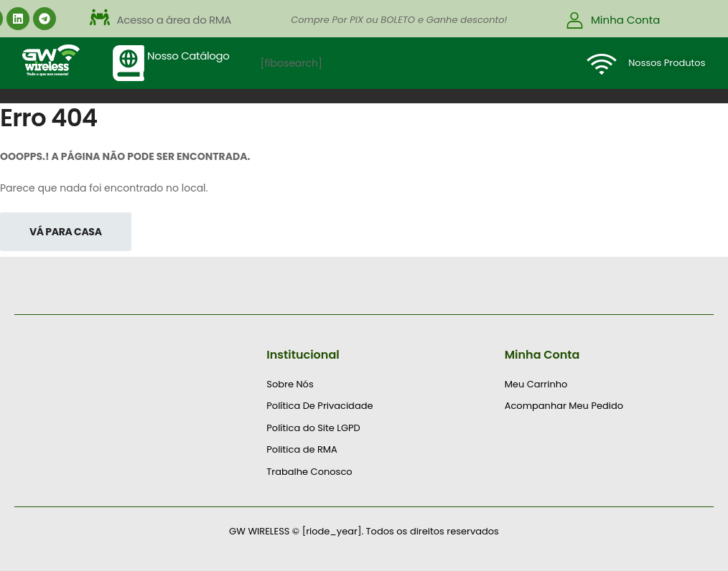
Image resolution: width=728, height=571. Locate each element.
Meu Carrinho (536, 384)
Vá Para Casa (66, 232)
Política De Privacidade (319, 406)
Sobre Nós (290, 384)
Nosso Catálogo (188, 56)
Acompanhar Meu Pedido (564, 406)
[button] (229, 20)
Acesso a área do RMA (174, 20)
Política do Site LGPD (313, 428)
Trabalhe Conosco (309, 472)
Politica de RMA (302, 450)
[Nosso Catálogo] (129, 63)
